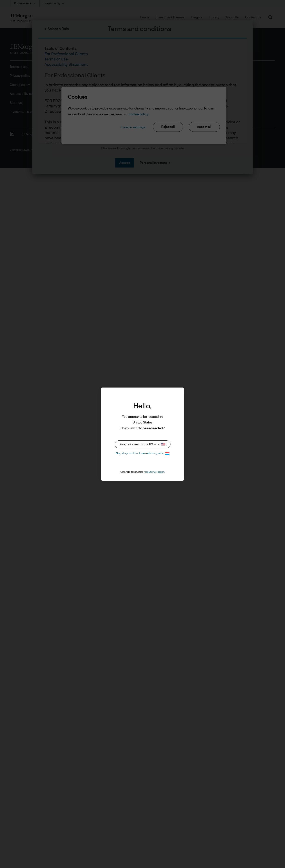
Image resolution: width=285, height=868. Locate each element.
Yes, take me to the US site (143, 444)
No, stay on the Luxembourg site (143, 453)
